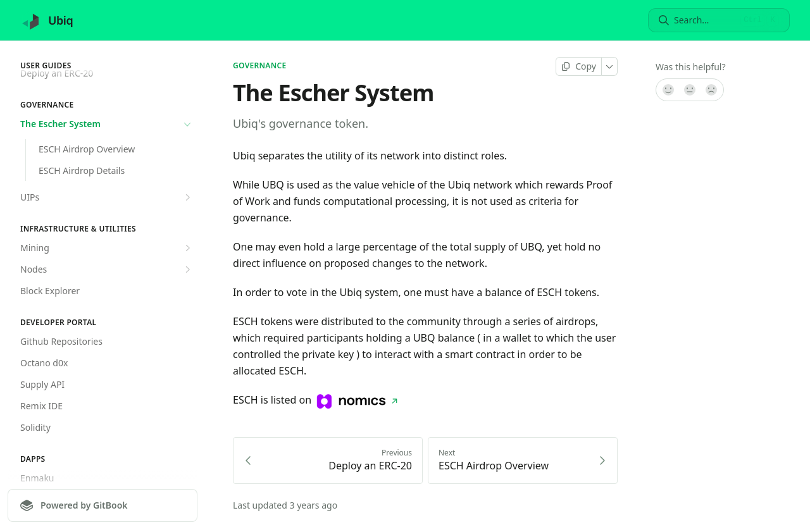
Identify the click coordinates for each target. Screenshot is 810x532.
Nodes (107, 269)
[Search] (705, 20)
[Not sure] (690, 90)
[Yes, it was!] (668, 90)
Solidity (35, 427)
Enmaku (37, 478)
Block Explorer (50, 291)
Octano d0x (44, 363)
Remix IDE (41, 406)
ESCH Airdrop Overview (87, 149)
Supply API (42, 384)
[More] (610, 66)
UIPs (107, 197)
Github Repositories (61, 341)
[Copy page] (579, 66)
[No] (712, 90)
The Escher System (107, 124)
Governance (259, 66)
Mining (107, 248)
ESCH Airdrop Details (82, 170)
